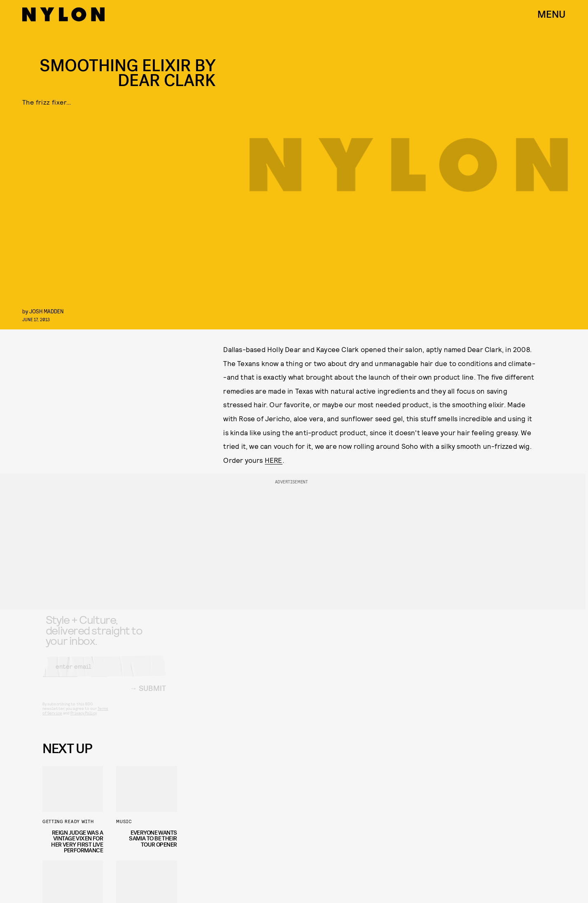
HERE (274, 460)
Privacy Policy (83, 719)
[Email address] (104, 673)
